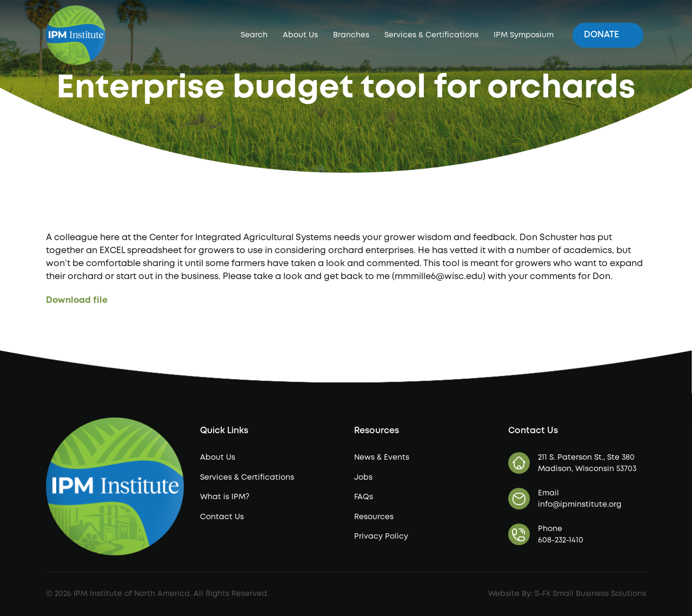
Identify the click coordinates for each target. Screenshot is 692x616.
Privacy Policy (381, 536)
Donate (608, 34)
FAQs (364, 497)
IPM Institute (219, 34)
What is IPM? (225, 497)
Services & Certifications (431, 35)
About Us (300, 35)
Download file (77, 300)
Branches (351, 35)
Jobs (363, 478)
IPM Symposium (524, 35)
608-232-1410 (561, 540)
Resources (374, 517)
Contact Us (222, 517)
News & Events (382, 458)
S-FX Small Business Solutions (590, 594)
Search (254, 35)
